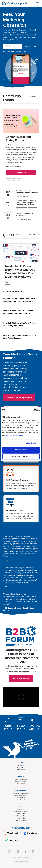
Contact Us (21, 809)
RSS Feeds (21, 768)
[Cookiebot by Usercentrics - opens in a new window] (31, 410)
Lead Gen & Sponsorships (21, 793)
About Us (21, 765)
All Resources (33, 235)
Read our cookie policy (15, 435)
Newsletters (21, 770)
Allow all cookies (21, 450)
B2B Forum (21, 784)
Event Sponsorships (21, 796)
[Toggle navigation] (37, 3)
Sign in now (22, 51)
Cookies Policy (21, 820)
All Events (34, 98)
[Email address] (13, 46)
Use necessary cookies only (21, 456)
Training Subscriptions (21, 779)
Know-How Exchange (21, 812)
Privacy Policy (21, 818)
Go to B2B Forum (21, 639)
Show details (31, 443)
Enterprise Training (21, 782)
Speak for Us (21, 800)
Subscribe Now (30, 46)
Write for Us (21, 798)
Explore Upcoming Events (19, 398)
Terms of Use (21, 816)
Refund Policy (21, 814)
